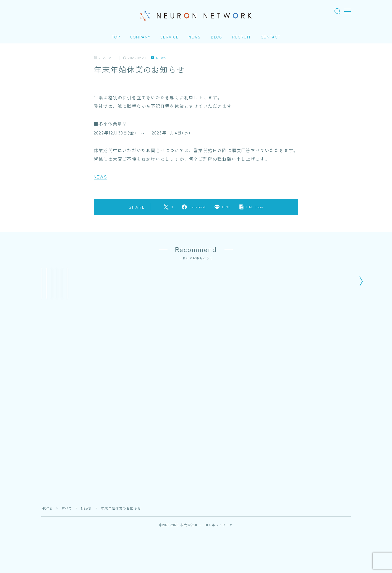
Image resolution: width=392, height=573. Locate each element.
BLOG (217, 37)
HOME (47, 548)
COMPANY (140, 37)
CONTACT (271, 37)
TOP (116, 37)
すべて (67, 548)
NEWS (195, 37)
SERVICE (170, 37)
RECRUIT (242, 37)
